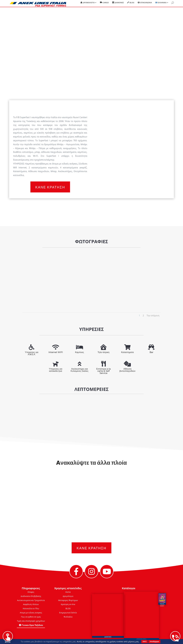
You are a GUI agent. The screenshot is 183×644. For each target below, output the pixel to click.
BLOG (68, 608)
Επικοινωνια (146, 4)
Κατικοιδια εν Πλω (31, 608)
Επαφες (31, 592)
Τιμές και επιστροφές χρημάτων (31, 621)
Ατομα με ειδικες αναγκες (31, 613)
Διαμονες (119, 4)
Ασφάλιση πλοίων (31, 604)
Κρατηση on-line (68, 604)
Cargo (106, 4)
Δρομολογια (89, 4)
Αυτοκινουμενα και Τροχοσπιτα (31, 600)
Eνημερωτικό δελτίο (68, 613)
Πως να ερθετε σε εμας (31, 617)
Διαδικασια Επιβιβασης (31, 596)
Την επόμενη (153, 316)
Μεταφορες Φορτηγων (68, 600)
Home (68, 592)
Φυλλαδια (68, 617)
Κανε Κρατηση (50, 187)
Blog (132, 4)
